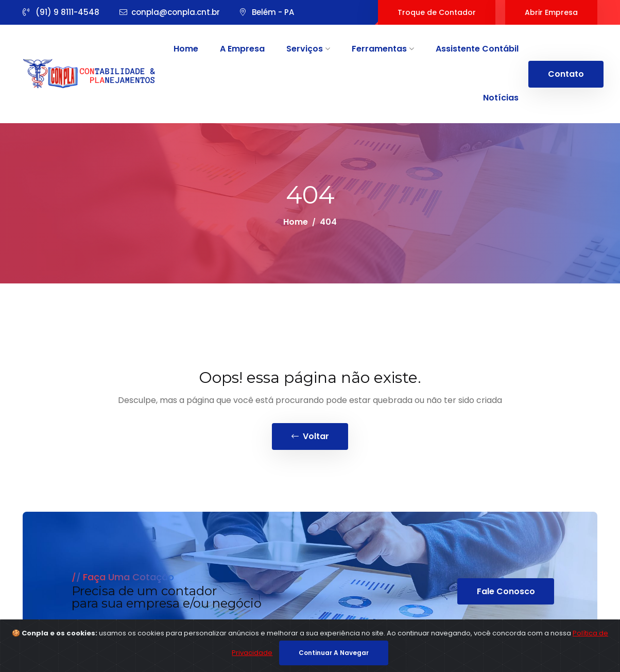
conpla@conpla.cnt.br (170, 12)
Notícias (501, 98)
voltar (310, 437)
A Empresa (242, 49)
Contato (566, 74)
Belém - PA (267, 12)
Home (186, 49)
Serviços (308, 49)
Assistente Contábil (477, 49)
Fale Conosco (506, 592)
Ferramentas (383, 49)
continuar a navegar (334, 653)
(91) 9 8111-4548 (61, 12)
